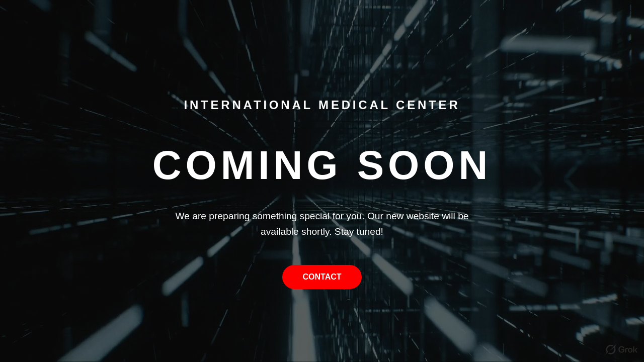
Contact (322, 277)
